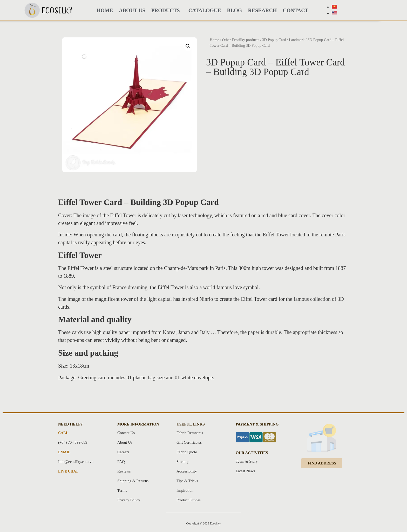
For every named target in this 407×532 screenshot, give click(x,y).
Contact (296, 10)
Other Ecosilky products (240, 40)
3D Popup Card (274, 40)
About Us (132, 10)
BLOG (235, 10)
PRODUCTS (167, 10)
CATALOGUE (205, 10)
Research (262, 10)
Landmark (297, 40)
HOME (105, 10)
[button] (322, 463)
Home (214, 40)
